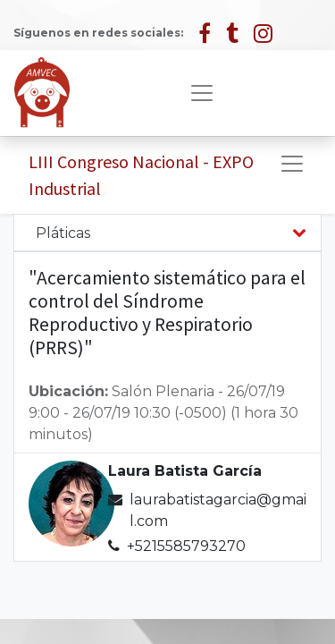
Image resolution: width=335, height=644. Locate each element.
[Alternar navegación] (292, 164)
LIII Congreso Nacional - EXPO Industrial (141, 175)
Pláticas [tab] (63, 233)
